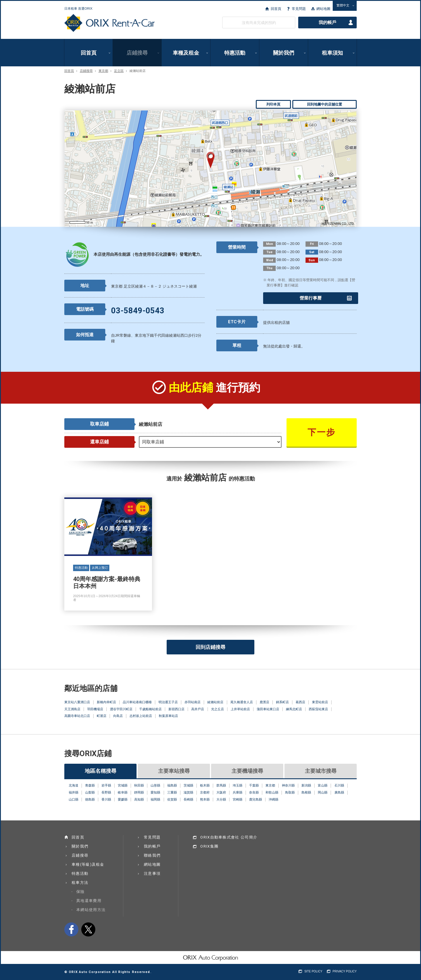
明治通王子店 (168, 702)
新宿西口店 (176, 709)
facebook (71, 929)
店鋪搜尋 (137, 53)
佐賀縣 (172, 799)
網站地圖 (323, 9)
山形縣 (155, 785)
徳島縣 (90, 799)
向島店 (118, 716)
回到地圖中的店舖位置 (325, 104)
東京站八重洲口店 (77, 702)
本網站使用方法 (91, 910)
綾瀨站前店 (215, 702)
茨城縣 (188, 785)
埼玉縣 (238, 785)
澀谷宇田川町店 (121, 709)
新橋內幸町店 (106, 702)
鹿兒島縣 (256, 799)
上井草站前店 (240, 709)
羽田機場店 (95, 709)
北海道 (74, 785)
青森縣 (90, 785)
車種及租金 (186, 53)
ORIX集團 (209, 846)
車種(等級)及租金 (88, 864)
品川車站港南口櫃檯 (137, 702)
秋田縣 (139, 785)
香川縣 (106, 799)
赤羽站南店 (193, 702)
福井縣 (74, 792)
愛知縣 (155, 792)
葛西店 (300, 702)
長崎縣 (188, 799)
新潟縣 (306, 785)
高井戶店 (198, 709)
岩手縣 (106, 785)
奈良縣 (254, 792)
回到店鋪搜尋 (210, 647)
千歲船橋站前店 (150, 709)
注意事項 (152, 873)
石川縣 (339, 785)
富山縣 (323, 785)
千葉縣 (254, 785)
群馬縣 (221, 785)
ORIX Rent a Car (109, 23)
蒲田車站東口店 (268, 709)
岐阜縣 (123, 792)
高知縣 (139, 799)
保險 (81, 892)
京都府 (205, 792)
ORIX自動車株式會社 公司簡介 (229, 837)
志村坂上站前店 (141, 716)
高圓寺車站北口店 (77, 716)
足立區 (119, 71)
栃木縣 (205, 785)
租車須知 (332, 53)
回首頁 (276, 9)
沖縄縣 (274, 799)
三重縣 (172, 792)
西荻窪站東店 (318, 709)
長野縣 (106, 792)
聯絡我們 (152, 855)
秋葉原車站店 (168, 716)
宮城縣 (123, 785)
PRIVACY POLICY (345, 971)
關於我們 (284, 53)
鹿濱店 (264, 702)
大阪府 (221, 792)
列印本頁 (273, 104)
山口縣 (74, 799)
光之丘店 (218, 709)
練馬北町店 (294, 709)
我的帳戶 (327, 23)
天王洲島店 (72, 709)
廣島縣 (339, 792)
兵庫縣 (238, 792)
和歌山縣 (272, 792)
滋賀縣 (188, 792)
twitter (88, 929)
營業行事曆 (311, 298)
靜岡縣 (139, 792)
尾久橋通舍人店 (242, 702)
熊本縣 (205, 799)
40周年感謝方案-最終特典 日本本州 (108, 554)
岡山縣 (323, 792)
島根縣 (306, 792)
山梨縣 (90, 792)
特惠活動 (235, 53)
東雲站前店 (320, 702)
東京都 (103, 71)
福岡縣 (155, 799)
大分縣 (221, 799)
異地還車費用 (89, 901)
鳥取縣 (290, 792)
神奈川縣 (288, 785)
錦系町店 (282, 702)
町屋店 (102, 716)
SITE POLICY (313, 971)
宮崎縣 (238, 799)
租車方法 (80, 883)
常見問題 (299, 9)
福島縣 (172, 785)
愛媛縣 (123, 799)
